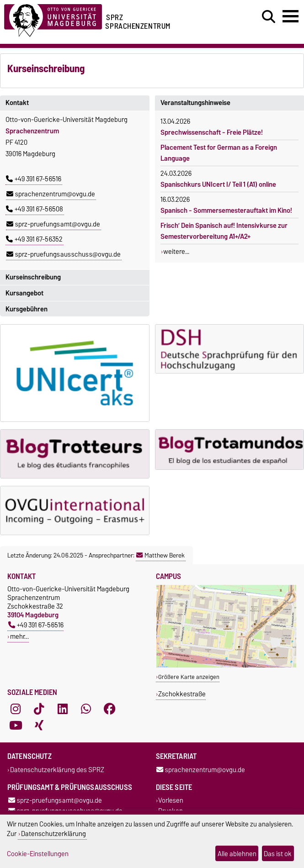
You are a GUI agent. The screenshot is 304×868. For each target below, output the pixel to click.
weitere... (176, 252)
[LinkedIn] (63, 709)
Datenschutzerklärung (53, 834)
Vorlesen (171, 801)
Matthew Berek (160, 555)
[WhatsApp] (86, 709)
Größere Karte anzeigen (189, 677)
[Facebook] (110, 709)
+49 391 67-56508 (35, 209)
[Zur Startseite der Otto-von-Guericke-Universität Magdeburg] (53, 19)
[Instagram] (16, 709)
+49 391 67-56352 (34, 239)
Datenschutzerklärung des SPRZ (57, 770)
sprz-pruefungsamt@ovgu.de (53, 224)
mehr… (19, 636)
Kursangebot (24, 293)
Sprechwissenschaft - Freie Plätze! (212, 132)
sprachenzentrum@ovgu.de (51, 194)
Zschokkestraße (182, 694)
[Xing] (39, 725)
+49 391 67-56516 (34, 179)
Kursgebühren (27, 309)
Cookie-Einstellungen (38, 854)
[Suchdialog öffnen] (269, 17)
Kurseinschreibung (33, 277)
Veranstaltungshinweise (195, 103)
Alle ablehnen (237, 854)
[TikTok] (39, 709)
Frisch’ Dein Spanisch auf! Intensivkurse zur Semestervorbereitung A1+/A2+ (224, 231)
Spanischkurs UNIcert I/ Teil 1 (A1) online (218, 184)
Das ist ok (278, 854)
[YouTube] (16, 725)
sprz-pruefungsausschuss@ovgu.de (64, 254)
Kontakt (17, 103)
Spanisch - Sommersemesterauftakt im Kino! (226, 210)
